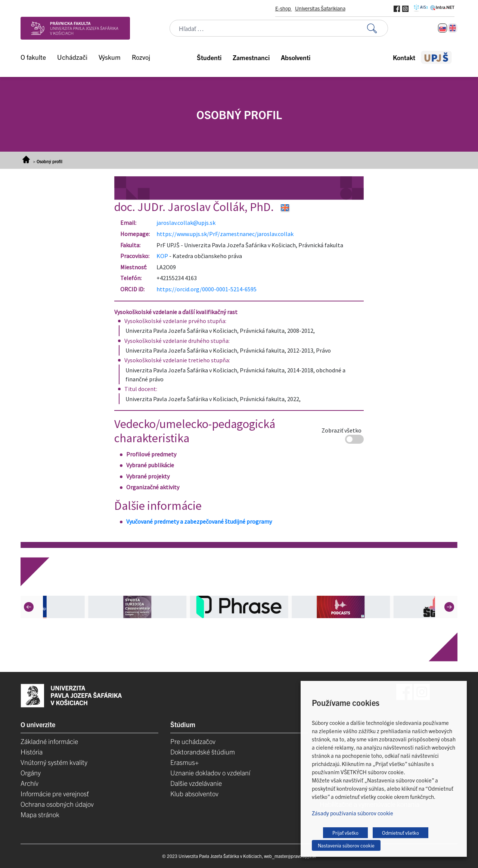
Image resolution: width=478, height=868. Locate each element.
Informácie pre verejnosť (55, 793)
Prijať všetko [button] (345, 833)
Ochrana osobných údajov (57, 804)
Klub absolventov (194, 793)
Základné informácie (49, 741)
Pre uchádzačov (193, 741)
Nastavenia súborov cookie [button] (346, 845)
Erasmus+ (184, 762)
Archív (30, 783)
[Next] (449, 607)
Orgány (31, 773)
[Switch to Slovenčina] (443, 28)
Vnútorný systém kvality (54, 762)
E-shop (284, 8)
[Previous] (29, 607)
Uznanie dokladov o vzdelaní (210, 773)
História (32, 752)
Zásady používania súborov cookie (353, 813)
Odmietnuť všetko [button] (401, 833)
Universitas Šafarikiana (320, 8)
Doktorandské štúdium (203, 752)
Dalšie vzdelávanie (196, 783)
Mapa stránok (40, 814)
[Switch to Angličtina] (453, 28)
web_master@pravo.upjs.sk (290, 856)
